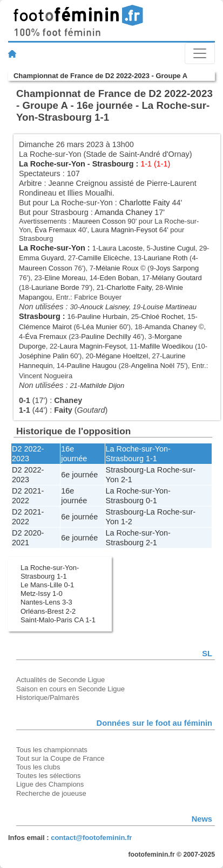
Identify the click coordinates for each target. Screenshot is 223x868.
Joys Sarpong (177, 268)
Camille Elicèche (104, 258)
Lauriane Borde (55, 287)
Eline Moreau (65, 278)
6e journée (79, 475)
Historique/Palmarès (48, 697)
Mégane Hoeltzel (122, 356)
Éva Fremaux (55, 230)
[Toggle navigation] (200, 53)
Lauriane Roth (165, 258)
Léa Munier (100, 327)
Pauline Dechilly (106, 336)
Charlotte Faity (145, 203)
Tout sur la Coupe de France (60, 758)
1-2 (127, 522)
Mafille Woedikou (166, 346)
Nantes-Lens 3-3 (46, 602)
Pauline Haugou (92, 366)
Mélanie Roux (117, 268)
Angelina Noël (153, 366)
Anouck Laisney (104, 307)
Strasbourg (113, 164)
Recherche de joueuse (51, 793)
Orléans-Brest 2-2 (48, 611)
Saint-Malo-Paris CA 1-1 (58, 620)
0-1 (151, 501)
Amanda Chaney (123, 212)
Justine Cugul (174, 248)
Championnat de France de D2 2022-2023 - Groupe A (100, 76)
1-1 (151, 459)
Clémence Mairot (45, 327)
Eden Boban (119, 278)
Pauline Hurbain (102, 317)
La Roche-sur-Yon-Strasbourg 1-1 (50, 572)
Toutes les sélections (49, 776)
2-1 (127, 480)
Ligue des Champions (50, 784)
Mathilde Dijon (102, 386)
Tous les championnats (52, 750)
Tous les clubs (38, 767)
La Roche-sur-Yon (52, 164)
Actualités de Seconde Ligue (60, 680)
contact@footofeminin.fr (91, 838)
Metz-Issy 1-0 (42, 593)
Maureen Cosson (99, 221)
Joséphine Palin (43, 356)
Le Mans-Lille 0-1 (47, 585)
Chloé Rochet (162, 317)
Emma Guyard (42, 258)
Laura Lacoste (120, 248)
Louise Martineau (170, 307)
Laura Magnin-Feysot (124, 230)
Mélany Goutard (177, 278)
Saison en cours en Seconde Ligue (70, 689)
